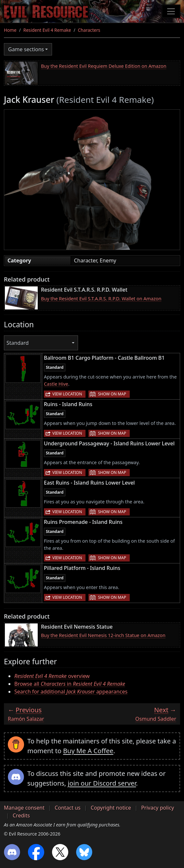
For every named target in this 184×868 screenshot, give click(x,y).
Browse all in (70, 684)
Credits (21, 815)
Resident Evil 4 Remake (47, 30)
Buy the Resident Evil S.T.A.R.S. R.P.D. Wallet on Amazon (101, 299)
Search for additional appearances (71, 692)
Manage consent (24, 808)
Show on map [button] (112, 394)
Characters (89, 30)
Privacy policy (158, 808)
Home (10, 30)
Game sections (26, 49)
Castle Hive (56, 384)
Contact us (68, 808)
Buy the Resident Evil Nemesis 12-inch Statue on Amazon (103, 635)
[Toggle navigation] (171, 11)
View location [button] (67, 394)
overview (52, 676)
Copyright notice (111, 808)
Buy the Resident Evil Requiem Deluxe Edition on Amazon (104, 66)
